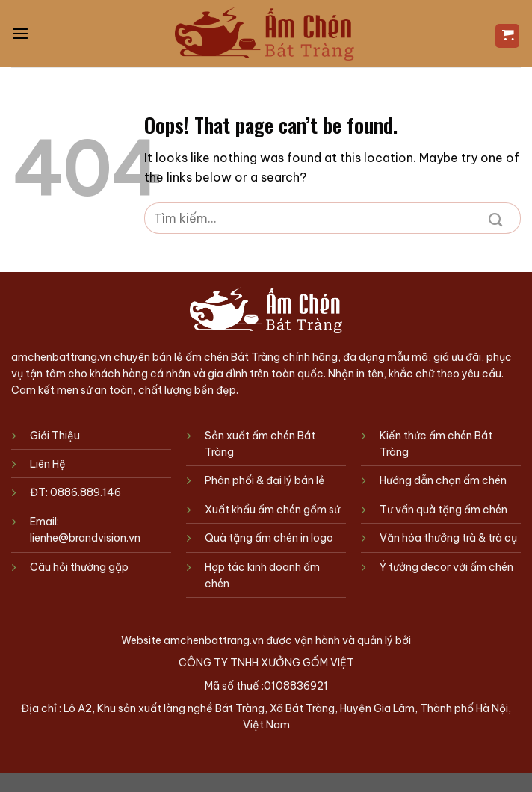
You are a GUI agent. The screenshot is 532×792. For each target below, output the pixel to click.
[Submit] (495, 218)
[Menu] (20, 33)
